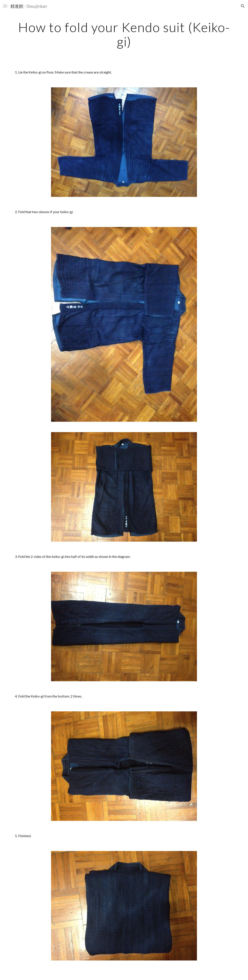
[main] (124, 34)
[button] (5, 6)
